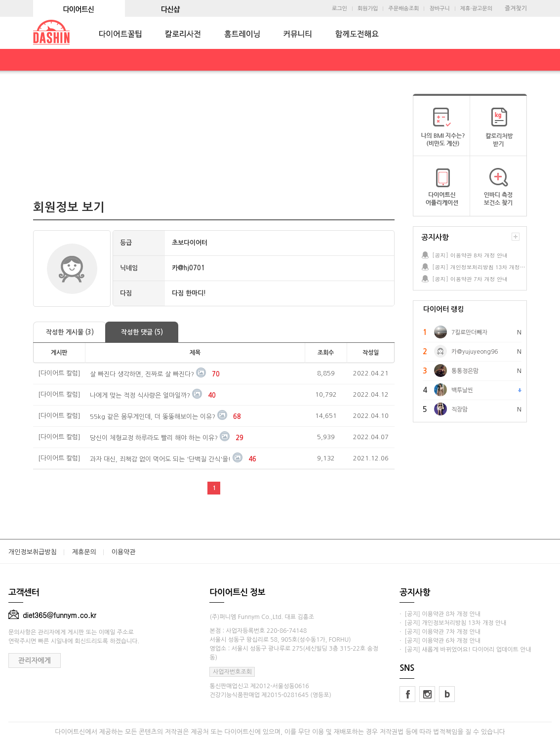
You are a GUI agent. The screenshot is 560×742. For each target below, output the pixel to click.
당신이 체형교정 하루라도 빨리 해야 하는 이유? (154, 438)
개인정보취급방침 (33, 552)
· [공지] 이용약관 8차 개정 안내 (440, 614)
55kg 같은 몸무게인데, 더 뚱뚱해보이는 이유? (153, 417)
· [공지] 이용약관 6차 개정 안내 (440, 641)
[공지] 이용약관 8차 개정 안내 (470, 255)
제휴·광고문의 (476, 9)
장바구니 (439, 9)
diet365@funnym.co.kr (52, 615)
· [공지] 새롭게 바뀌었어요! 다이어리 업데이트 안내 (465, 650)
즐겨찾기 (516, 8)
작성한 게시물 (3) (70, 332)
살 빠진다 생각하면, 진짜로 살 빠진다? (142, 374)
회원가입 (368, 9)
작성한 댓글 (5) (142, 332)
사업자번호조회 (232, 672)
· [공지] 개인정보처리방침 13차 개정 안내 (453, 623)
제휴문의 (84, 552)
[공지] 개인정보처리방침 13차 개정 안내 (479, 267)
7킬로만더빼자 (469, 332)
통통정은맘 (465, 371)
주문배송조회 (403, 9)
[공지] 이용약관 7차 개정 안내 (470, 279)
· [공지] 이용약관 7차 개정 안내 (440, 632)
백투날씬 (462, 390)
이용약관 (124, 552)
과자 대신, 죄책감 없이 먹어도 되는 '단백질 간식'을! (160, 459)
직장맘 (460, 410)
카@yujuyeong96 (475, 352)
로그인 (340, 9)
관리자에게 (35, 660)
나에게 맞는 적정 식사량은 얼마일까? (140, 395)
